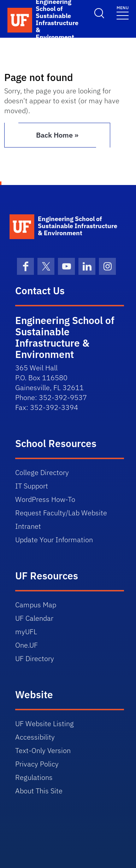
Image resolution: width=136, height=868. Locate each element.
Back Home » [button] (57, 135)
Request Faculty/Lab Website (61, 513)
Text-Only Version (43, 750)
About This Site (39, 791)
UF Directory (35, 658)
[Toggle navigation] (123, 12)
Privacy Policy (37, 764)
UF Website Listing (45, 724)
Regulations (34, 777)
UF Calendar (34, 618)
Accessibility (35, 737)
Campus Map (36, 605)
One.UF (26, 645)
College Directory (42, 472)
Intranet (28, 526)
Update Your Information (54, 540)
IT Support (32, 486)
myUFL (26, 632)
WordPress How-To (45, 499)
